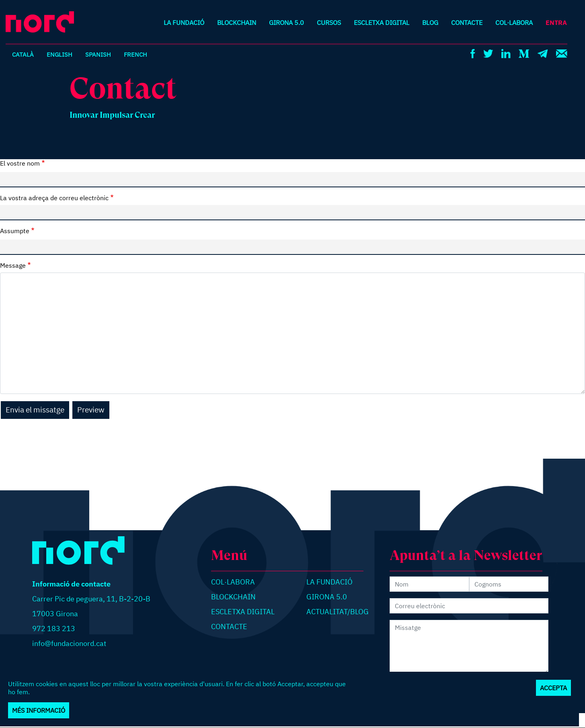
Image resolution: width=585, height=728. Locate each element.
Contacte (467, 23)
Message (13, 265)
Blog (430, 23)
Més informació (39, 710)
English (60, 54)
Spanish (99, 54)
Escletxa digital (382, 23)
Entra (556, 23)
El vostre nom (20, 163)
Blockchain (237, 23)
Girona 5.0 (286, 23)
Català (23, 54)
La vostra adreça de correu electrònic (54, 198)
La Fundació (184, 23)
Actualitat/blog (338, 612)
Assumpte (15, 231)
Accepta (553, 688)
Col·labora (514, 23)
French (137, 54)
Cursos (329, 23)
